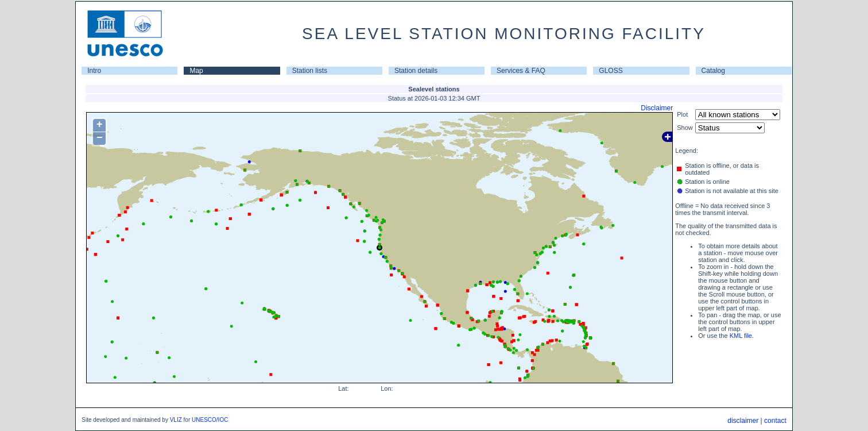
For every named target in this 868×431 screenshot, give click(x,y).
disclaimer (743, 421)
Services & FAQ (521, 71)
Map (196, 71)
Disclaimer (657, 108)
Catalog (713, 71)
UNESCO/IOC (210, 420)
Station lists (310, 71)
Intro (94, 71)
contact (775, 421)
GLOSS (611, 71)
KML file (741, 336)
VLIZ (176, 420)
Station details (416, 71)
